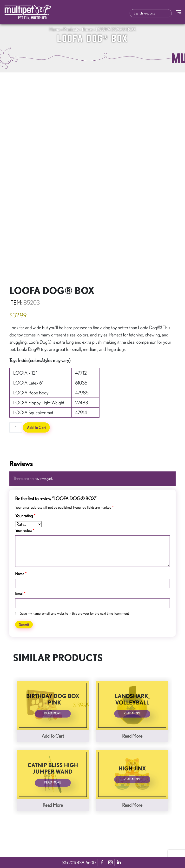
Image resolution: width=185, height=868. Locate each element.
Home (55, 29)
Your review (25, 531)
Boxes (87, 29)
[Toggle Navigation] (179, 12)
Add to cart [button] (53, 736)
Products (71, 29)
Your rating (25, 516)
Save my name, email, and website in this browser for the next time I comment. (75, 613)
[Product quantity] (16, 427)
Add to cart (36, 427)
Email (20, 594)
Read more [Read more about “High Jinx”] (132, 805)
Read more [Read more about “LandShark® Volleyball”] (132, 736)
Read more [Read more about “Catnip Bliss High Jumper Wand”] (53, 805)
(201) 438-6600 (79, 863)
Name (21, 574)
